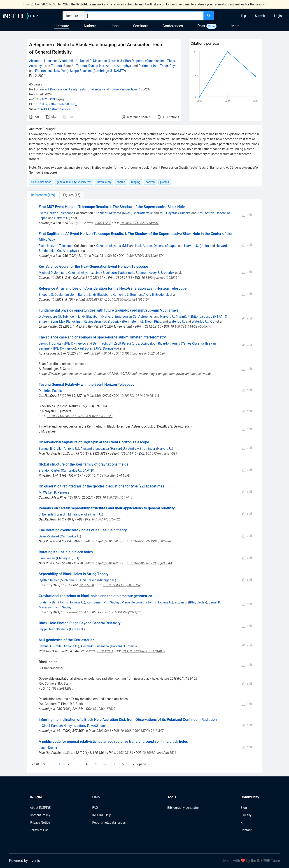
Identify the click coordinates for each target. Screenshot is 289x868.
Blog (244, 808)
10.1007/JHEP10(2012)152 (122, 585)
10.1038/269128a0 (60, 688)
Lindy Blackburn (106, 273)
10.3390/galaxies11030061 (160, 278)
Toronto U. (58, 66)
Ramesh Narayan (63, 726)
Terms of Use (39, 830)
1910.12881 (105, 651)
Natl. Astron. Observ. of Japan (156, 246)
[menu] (252, 16)
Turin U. (60, 514)
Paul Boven (85, 348)
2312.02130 (153, 326)
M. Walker (46, 492)
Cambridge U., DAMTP (109, 71)
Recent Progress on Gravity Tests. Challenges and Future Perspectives (89, 89)
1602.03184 (125, 753)
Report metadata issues (109, 823)
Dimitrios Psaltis (50, 391)
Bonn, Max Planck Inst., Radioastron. (76, 322)
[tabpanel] (144, 486)
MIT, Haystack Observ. (175, 213)
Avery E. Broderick (161, 273)
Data (201, 26)
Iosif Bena (93, 602)
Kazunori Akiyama (108, 213)
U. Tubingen (67, 317)
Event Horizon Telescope (56, 213)
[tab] (43, 195)
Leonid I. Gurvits (50, 343)
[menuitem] (243, 16)
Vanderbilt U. (69, 61)
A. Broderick (113, 322)
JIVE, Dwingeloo (75, 343)
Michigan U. (69, 580)
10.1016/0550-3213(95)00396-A (149, 541)
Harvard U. (62, 218)
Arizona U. (71, 449)
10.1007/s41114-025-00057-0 (191, 326)
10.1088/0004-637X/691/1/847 (142, 731)
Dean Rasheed (49, 536)
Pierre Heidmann (133, 602)
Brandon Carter (49, 471)
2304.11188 (124, 278)
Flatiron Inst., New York (51, 71)
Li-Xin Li (44, 726)
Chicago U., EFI (68, 558)
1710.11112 (128, 454)
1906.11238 (103, 223)
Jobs (115, 26)
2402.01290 (48, 99)
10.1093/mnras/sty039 (161, 454)
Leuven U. (116, 61)
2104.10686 (87, 612)
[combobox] (144, 16)
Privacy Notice (40, 823)
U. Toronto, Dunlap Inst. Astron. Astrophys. (102, 66)
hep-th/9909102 (107, 563)
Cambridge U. (70, 536)
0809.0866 (104, 731)
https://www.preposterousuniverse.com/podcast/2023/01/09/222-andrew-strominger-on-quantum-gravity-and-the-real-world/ (126, 374)
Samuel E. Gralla (50, 449)
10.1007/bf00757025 (106, 519)
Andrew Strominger (142, 449)
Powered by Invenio (25, 861)
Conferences (173, 26)
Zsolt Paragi (122, 343)
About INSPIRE (40, 808)
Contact (246, 830)
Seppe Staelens (81, 71)
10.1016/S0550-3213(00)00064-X (150, 563)
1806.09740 (103, 396)
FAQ (95, 808)
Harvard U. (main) (197, 246)
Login (278, 16)
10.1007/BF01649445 (117, 497)
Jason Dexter (48, 748)
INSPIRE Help (101, 815)
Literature (61, 26)
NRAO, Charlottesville (138, 213)
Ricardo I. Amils (169, 343)
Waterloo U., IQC (203, 322)
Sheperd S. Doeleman (54, 295)
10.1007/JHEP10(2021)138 (124, 612)
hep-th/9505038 (107, 541)
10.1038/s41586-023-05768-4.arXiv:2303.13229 (80, 416)
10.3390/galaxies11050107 (131, 300)
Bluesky (246, 815)
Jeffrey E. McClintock (91, 726)
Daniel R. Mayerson (93, 61)
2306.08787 (95, 300)
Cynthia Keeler (49, 580)
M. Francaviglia (79, 514)
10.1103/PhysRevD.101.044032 (144, 651)
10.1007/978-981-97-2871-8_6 (57, 104)
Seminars (141, 26)
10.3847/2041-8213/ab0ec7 (140, 223)
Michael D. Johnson (52, 273)
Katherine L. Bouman (133, 273)
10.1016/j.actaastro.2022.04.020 (143, 353)
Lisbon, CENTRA (211, 317)
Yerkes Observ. (192, 343)
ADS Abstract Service (56, 109)
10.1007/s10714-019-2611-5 (140, 396)
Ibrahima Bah (48, 602)
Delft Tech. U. (102, 343)
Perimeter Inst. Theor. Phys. (158, 66)
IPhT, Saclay (111, 602)
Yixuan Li (181, 602)
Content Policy (40, 815)
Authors (90, 26)
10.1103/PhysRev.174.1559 (111, 475)
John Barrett (79, 295)
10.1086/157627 (104, 709)
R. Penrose (62, 492)
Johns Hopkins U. (72, 602)
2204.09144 (103, 353)
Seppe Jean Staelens (53, 629)
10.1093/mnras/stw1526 (159, 753)
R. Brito (192, 317)
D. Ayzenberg (48, 317)
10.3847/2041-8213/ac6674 (144, 256)
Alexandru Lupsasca (43, 61)
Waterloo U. (177, 322)
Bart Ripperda (135, 61)
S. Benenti (46, 514)
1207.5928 (87, 585)
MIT (126, 246)
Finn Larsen (47, 558)
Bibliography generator (183, 808)
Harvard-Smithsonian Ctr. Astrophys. (128, 317)
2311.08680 (108, 256)
